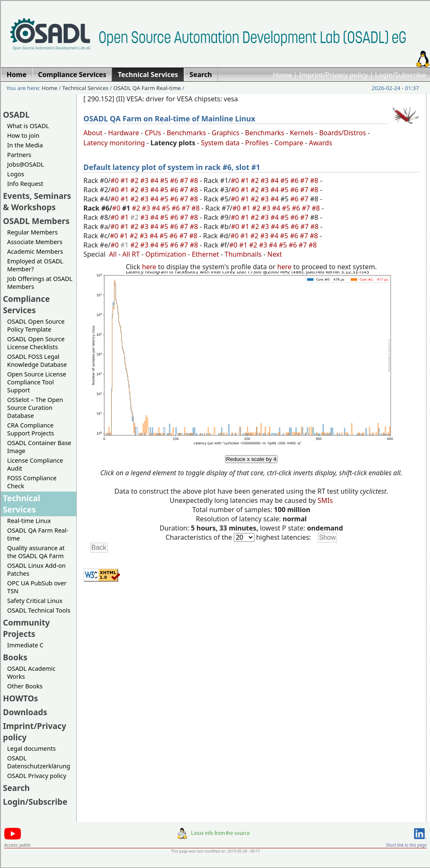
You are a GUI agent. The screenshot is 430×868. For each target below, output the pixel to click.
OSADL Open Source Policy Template (36, 325)
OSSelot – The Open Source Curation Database (35, 408)
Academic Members (35, 251)
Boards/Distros (342, 133)
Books (15, 657)
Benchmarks (187, 133)
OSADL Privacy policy (37, 776)
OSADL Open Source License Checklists (36, 343)
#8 (195, 180)
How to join (23, 135)
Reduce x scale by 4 (251, 459)
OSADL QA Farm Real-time (147, 88)
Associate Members (35, 242)
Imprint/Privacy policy (334, 75)
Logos (16, 174)
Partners (19, 155)
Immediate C (25, 645)
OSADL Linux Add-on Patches (36, 569)
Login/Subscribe (400, 75)
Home (282, 75)
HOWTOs (21, 698)
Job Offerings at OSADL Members (40, 283)
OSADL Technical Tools (39, 610)
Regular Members (32, 232)
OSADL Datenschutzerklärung (39, 762)
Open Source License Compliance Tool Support (37, 382)
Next (275, 254)
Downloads (25, 712)
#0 (116, 180)
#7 (185, 180)
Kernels (302, 133)
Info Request (25, 184)
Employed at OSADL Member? (35, 265)
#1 (125, 180)
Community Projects (26, 628)
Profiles (257, 143)
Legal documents (31, 748)
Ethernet (206, 254)
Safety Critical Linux (35, 601)
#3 (145, 180)
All (113, 254)
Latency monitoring (114, 143)
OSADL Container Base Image (39, 447)
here (149, 267)
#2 (135, 180)
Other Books (25, 686)
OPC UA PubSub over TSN (37, 587)
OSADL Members (36, 221)
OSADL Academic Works (31, 672)
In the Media (25, 145)
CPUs (153, 133)
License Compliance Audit (35, 464)
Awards (321, 143)
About (93, 133)
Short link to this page (406, 845)
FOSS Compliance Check (32, 482)
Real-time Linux (29, 521)
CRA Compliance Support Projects (31, 429)
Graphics (225, 133)
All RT (131, 254)
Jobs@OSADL (26, 164)
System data (220, 143)
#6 (175, 180)
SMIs (325, 500)
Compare (289, 143)
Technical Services (85, 88)
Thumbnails (243, 254)
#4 (155, 180)
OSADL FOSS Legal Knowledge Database (37, 361)
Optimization (166, 254)
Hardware (124, 133)
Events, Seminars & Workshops (37, 201)
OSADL (16, 115)
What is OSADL (28, 126)
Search (16, 788)
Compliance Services (26, 304)
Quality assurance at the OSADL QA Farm (36, 552)
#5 (165, 180)
